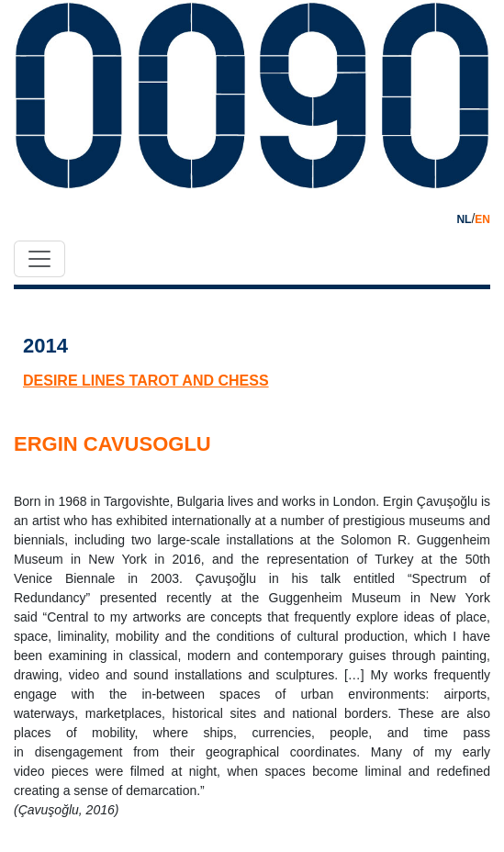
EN (482, 219)
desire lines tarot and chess (146, 381)
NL (464, 219)
